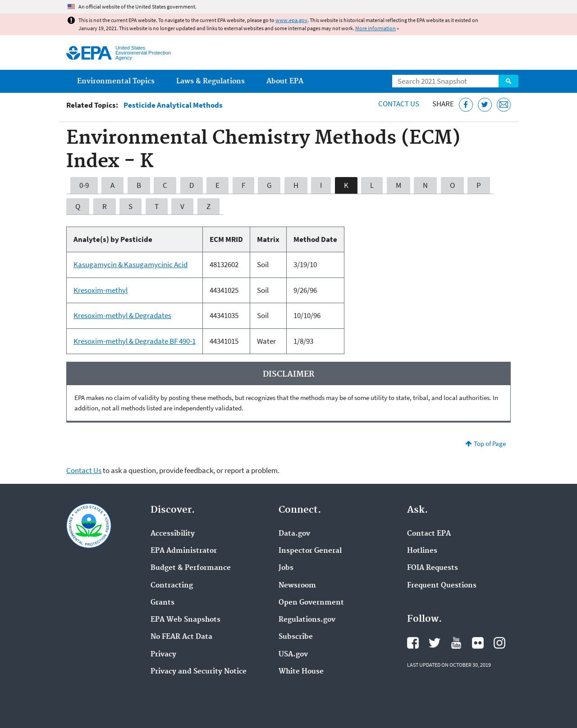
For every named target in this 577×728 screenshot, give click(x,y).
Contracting (172, 586)
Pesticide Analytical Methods (173, 105)
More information (376, 28)
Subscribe (296, 637)
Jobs (286, 568)
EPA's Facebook (413, 643)
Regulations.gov (307, 620)
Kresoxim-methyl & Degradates (122, 315)
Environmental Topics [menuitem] (116, 81)
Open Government (311, 603)
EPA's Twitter (435, 643)
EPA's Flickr (478, 643)
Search (508, 81)
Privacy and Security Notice (199, 672)
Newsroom (297, 586)
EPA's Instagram (499, 643)
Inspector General (310, 551)
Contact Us (399, 104)
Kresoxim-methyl (101, 290)
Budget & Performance (191, 568)
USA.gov (293, 655)
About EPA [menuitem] (285, 81)
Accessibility (173, 534)
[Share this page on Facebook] (466, 105)
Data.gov (294, 534)
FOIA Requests (433, 568)
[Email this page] (504, 105)
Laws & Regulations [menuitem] (211, 81)
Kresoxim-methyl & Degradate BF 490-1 (135, 341)
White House (301, 672)
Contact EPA (429, 534)
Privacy (163, 655)
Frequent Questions (442, 586)
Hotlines (422, 551)
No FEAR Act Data (181, 637)
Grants (163, 603)
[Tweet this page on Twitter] (485, 105)
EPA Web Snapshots (185, 620)
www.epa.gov (291, 20)
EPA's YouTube (456, 643)
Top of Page (490, 444)
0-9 (84, 185)
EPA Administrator (184, 551)
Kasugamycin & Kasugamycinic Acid (131, 264)
